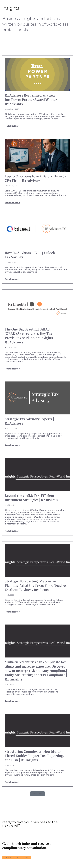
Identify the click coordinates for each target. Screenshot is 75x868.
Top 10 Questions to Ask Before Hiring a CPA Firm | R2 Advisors (35, 178)
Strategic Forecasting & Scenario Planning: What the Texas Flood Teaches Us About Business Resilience (36, 585)
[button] (37, 794)
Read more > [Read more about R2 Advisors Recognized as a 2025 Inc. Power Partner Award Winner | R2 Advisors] (12, 126)
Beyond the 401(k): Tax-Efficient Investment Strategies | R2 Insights (32, 498)
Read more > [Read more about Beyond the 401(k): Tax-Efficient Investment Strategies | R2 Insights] (12, 531)
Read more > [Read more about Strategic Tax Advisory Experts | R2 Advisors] (12, 445)
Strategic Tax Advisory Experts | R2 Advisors (29, 421)
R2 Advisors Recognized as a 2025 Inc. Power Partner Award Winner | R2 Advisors (32, 99)
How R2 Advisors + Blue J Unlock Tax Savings (30, 255)
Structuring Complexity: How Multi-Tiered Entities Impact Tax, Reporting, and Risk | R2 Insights (34, 756)
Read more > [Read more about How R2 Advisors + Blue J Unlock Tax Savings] (12, 279)
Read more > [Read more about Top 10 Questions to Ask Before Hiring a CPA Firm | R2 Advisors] (12, 202)
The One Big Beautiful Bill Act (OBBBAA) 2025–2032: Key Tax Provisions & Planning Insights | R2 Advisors (30, 336)
